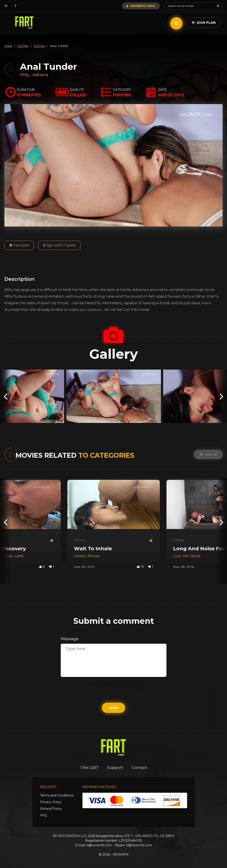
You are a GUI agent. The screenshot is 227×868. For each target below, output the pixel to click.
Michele (94, 556)
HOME (8, 46)
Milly (25, 75)
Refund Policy (51, 809)
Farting (79, 540)
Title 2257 (89, 767)
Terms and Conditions (57, 795)
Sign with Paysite (59, 245)
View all (208, 454)
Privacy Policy (51, 802)
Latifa (19, 556)
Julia (10, 556)
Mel (186, 556)
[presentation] (6, 396)
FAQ (44, 815)
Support (115, 767)
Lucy (177, 556)
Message (70, 639)
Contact (140, 767)
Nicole (196, 556)
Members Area (141, 6)
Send (113, 708)
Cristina (80, 556)
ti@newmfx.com (99, 845)
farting (23, 46)
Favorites (19, 245)
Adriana (40, 75)
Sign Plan (204, 22)
